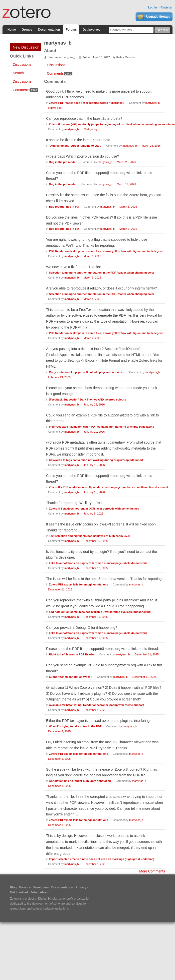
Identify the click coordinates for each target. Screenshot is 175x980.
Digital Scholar (48, 899)
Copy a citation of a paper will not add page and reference (87, 372)
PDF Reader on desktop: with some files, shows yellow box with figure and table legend (106, 251)
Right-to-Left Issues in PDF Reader (72, 654)
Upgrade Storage (154, 17)
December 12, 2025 (96, 568)
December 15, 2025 (96, 541)
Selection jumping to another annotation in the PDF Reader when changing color (102, 273)
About (44, 892)
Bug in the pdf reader (63, 162)
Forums (71, 30)
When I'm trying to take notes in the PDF (75, 726)
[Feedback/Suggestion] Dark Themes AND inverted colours (87, 400)
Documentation (49, 30)
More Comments (152, 871)
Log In (153, 7)
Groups (27, 30)
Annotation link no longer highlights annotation (80, 781)
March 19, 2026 (126, 184)
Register (167, 7)
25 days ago (91, 129)
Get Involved (92, 30)
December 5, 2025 (95, 710)
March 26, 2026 (151, 146)
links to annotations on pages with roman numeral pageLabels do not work (98, 563)
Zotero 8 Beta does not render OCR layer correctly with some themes (94, 509)
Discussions (22, 64)
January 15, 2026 (94, 492)
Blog (13, 887)
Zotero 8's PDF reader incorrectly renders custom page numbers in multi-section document (108, 487)
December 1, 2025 (60, 759)
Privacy (81, 887)
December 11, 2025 (60, 589)
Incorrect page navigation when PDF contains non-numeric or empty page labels (101, 427)
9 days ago (55, 108)
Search (18, 73)
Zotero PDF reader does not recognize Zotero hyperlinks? (87, 103)
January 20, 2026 (94, 432)
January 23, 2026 (94, 404)
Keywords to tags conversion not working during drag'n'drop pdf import (96, 460)
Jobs (34, 892)
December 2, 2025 (60, 731)
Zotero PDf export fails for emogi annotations (79, 584)
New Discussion (26, 47)
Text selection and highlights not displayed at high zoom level (89, 536)
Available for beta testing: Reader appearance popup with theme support (96, 705)
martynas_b (152, 103)
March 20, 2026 (126, 162)
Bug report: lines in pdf (64, 207)
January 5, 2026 (93, 514)
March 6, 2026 (128, 207)
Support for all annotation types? (71, 677)
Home (12, 30)
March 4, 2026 (92, 299)
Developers (41, 887)
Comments (25, 90)
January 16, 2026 (94, 465)
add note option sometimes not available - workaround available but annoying (100, 612)
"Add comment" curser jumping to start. (75, 146)
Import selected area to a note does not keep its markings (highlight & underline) (101, 859)
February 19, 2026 (59, 377)
